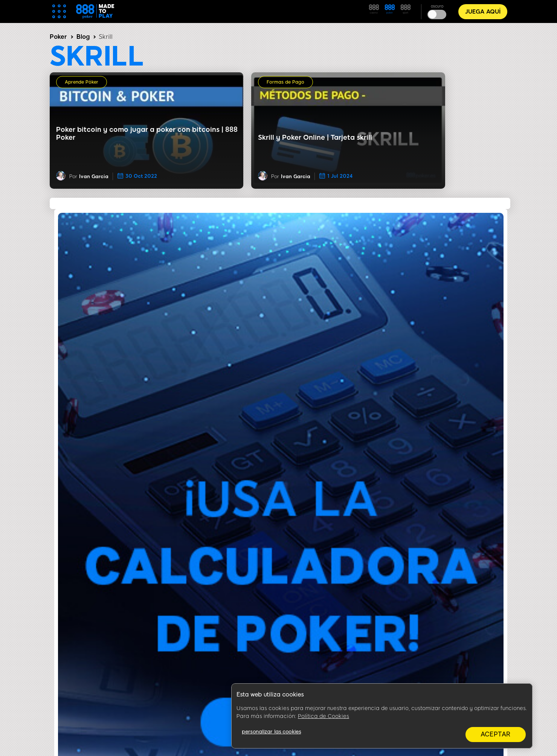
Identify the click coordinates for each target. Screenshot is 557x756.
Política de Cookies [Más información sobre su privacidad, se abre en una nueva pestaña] (324, 716)
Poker (58, 37)
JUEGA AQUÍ (483, 12)
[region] (382, 716)
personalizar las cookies (271, 732)
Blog (83, 37)
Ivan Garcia (94, 176)
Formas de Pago (285, 82)
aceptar (496, 734)
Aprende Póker (82, 82)
